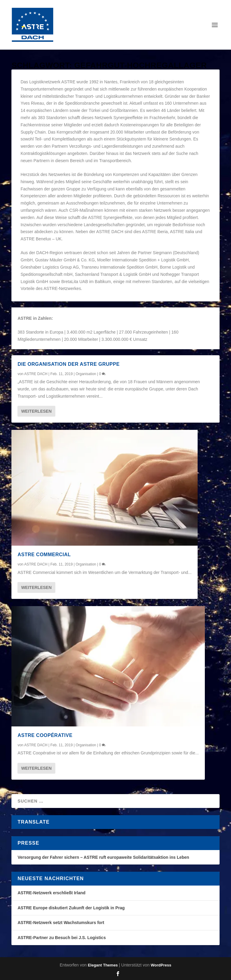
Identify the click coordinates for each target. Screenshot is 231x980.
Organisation (86, 374)
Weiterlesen (36, 411)
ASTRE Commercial (44, 555)
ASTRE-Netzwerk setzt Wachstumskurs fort (61, 923)
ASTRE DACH (36, 374)
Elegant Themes (103, 965)
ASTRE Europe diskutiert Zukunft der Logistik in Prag (71, 908)
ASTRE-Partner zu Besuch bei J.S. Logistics (62, 938)
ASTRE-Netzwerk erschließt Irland (51, 893)
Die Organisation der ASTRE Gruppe (68, 364)
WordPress (161, 965)
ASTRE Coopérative (45, 735)
